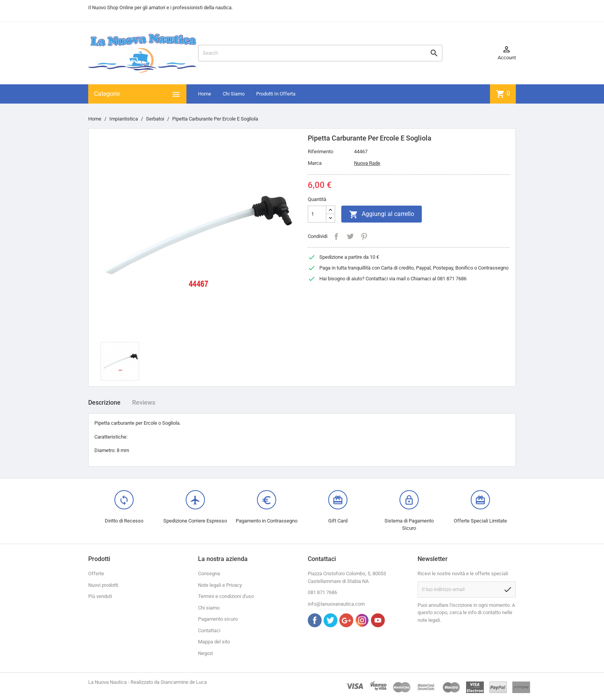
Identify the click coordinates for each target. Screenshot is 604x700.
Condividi (336, 236)
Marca (315, 163)
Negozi (206, 653)
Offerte (96, 574)
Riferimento (320, 152)
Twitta (350, 236)
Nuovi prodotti (103, 585)
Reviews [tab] (144, 403)
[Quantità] (317, 214)
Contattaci (209, 631)
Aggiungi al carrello (382, 214)
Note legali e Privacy (220, 585)
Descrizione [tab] (104, 403)
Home (205, 94)
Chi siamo (209, 608)
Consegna (209, 574)
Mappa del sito (214, 642)
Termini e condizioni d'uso (226, 596)
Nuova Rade (367, 163)
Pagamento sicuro (218, 619)
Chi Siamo (234, 94)
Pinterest (364, 236)
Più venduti (100, 596)
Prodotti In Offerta (276, 94)
